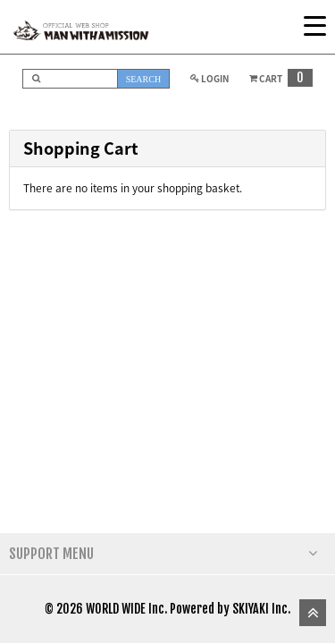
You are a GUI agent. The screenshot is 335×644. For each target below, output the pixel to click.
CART (279, 78)
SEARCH (143, 79)
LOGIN (208, 78)
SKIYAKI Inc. (261, 609)
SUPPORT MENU (163, 554)
